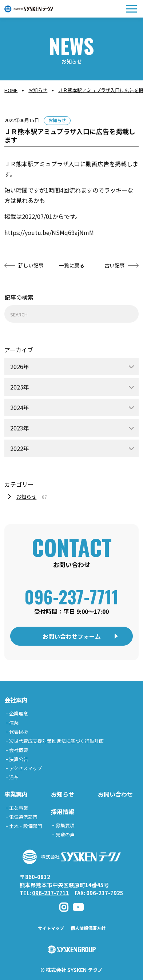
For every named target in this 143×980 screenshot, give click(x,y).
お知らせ (38, 90)
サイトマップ (51, 928)
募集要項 (65, 825)
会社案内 (16, 700)
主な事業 (19, 808)
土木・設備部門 (26, 826)
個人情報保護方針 (88, 928)
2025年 (20, 387)
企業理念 (19, 713)
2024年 (20, 407)
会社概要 (19, 750)
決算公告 (19, 759)
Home (11, 90)
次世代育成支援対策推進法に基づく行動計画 (56, 741)
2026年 (20, 366)
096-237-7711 (71, 597)
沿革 (14, 777)
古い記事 (115, 265)
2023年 (20, 428)
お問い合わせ (115, 794)
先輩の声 (65, 834)
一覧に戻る (72, 265)
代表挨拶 (19, 732)
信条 (14, 723)
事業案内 (16, 794)
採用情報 (63, 812)
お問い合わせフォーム (72, 636)
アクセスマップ (25, 768)
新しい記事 (31, 265)
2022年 (20, 448)
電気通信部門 (23, 817)
